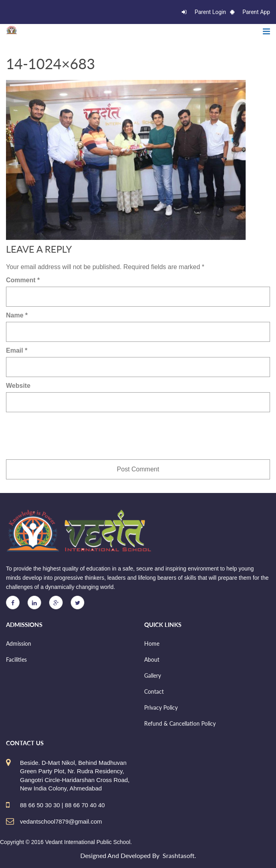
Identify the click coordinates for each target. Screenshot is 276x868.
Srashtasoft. (179, 855)
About (152, 659)
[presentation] (67, 436)
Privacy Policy (161, 707)
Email (17, 350)
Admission (19, 644)
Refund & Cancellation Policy (180, 723)
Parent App (250, 12)
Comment (23, 280)
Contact (154, 691)
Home (152, 644)
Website (18, 386)
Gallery (153, 675)
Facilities (16, 659)
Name (17, 315)
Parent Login (204, 12)
